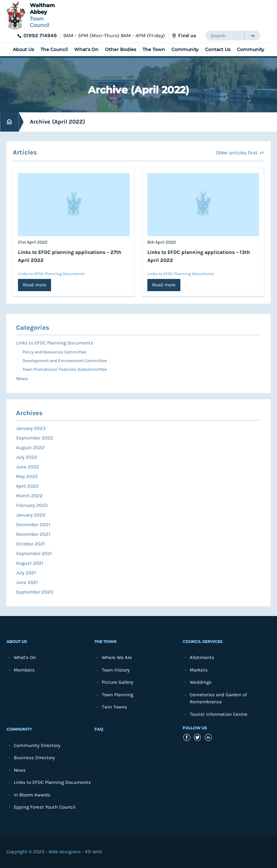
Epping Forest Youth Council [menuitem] (45, 807)
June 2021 (27, 582)
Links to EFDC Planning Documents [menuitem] (55, 343)
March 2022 (29, 496)
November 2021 (33, 534)
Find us (187, 35)
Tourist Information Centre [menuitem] (219, 714)
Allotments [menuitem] (202, 657)
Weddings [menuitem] (201, 682)
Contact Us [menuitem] (218, 49)
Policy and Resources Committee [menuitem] (54, 352)
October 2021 (30, 544)
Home (9, 122)
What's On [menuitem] (86, 49)
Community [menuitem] (185, 49)
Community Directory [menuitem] (37, 745)
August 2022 (30, 447)
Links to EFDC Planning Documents (51, 274)
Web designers (65, 852)
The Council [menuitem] (54, 49)
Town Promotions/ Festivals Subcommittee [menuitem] (65, 369)
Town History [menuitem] (116, 670)
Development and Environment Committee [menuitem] (65, 361)
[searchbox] (225, 35)
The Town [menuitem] (154, 49)
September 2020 (35, 592)
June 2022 (28, 467)
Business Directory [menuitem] (34, 758)
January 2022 (31, 515)
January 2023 (31, 428)
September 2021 (34, 553)
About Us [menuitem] (23, 49)
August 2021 (30, 563)
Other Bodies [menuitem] (121, 49)
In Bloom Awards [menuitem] (32, 795)
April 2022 (27, 486)
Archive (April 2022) (57, 122)
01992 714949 (40, 35)
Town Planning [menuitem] (117, 695)
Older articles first (237, 153)
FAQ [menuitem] (99, 729)
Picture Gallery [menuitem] (117, 682)
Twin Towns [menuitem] (114, 707)
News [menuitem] (22, 378)
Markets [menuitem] (199, 670)
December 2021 (33, 525)
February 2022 (32, 505)
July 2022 (27, 457)
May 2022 (27, 476)
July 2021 (26, 573)
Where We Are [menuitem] (117, 657)
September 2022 (35, 438)
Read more (35, 285)
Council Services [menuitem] (203, 642)
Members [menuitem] (24, 670)
